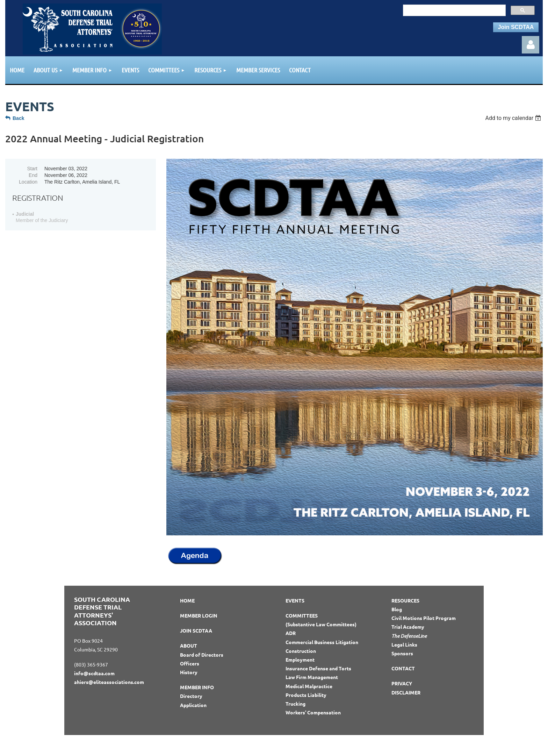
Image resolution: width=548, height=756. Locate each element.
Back (18, 118)
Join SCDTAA (516, 27)
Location (28, 182)
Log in (531, 45)
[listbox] (514, 118)
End (33, 175)
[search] (454, 10)
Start (32, 169)
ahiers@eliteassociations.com (109, 682)
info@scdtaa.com (94, 673)
